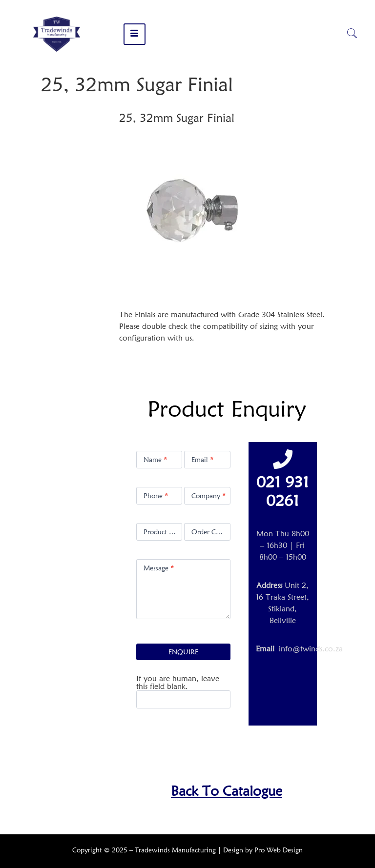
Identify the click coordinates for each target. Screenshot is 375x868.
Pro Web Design (279, 850)
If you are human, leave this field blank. (178, 683)
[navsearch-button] (352, 34)
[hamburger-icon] (135, 34)
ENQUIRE (183, 652)
